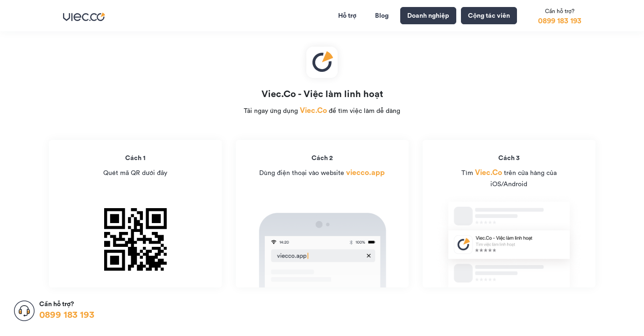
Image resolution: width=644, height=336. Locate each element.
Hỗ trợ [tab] (347, 15)
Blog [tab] (382, 15)
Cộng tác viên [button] (489, 15)
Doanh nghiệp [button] (428, 15)
